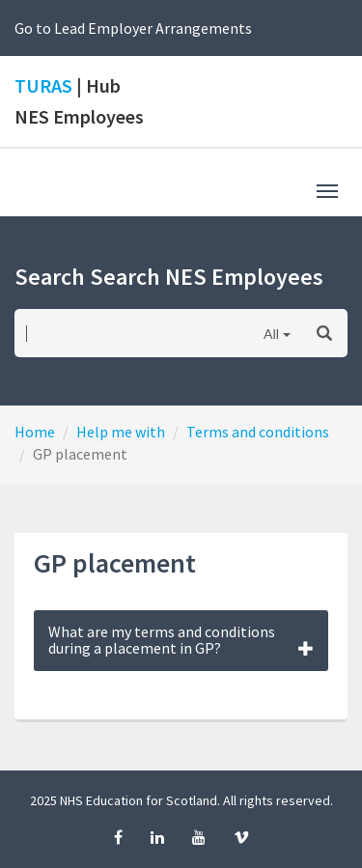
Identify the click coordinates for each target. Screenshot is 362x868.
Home (35, 432)
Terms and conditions (258, 432)
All (271, 334)
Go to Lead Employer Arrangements (133, 28)
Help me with (121, 432)
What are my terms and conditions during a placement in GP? (181, 640)
